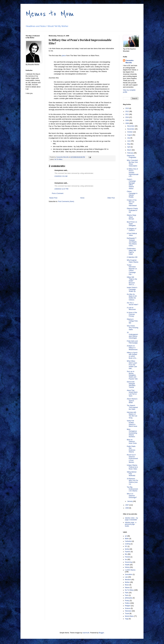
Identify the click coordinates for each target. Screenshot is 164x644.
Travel (127, 614)
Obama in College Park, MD (132, 321)
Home (82, 198)
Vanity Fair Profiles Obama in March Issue (132, 424)
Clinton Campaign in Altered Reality (132, 194)
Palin (127, 593)
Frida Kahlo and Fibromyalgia (132, 342)
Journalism (129, 574)
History (127, 567)
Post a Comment (58, 193)
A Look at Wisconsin (131, 309)
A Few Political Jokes (132, 234)
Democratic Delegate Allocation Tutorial (131, 385)
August (130, 135)
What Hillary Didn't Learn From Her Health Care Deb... (132, 365)
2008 (127, 123)
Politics (127, 603)
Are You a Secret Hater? (133, 304)
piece (64, 56)
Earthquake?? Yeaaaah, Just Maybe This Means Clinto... (132, 242)
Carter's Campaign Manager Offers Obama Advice (131, 184)
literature (128, 580)
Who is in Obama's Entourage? (132, 496)
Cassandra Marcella (129, 62)
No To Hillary (58, 159)
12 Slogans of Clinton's (132, 230)
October (130, 132)
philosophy (129, 598)
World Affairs (129, 616)
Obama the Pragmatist (131, 157)
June (129, 141)
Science (128, 608)
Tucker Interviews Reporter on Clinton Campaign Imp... (132, 270)
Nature (127, 588)
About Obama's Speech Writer (132, 401)
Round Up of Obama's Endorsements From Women (132, 459)
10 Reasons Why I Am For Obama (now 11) (132, 481)
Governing (128, 562)
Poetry (127, 601)
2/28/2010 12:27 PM (61, 189)
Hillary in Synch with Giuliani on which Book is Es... (132, 355)
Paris (127, 595)
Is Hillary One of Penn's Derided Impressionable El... (133, 173)
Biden (127, 539)
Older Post (111, 198)
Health (127, 565)
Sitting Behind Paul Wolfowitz (132, 474)
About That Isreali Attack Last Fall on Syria (132, 393)
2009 (127, 120)
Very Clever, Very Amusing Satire (132, 328)
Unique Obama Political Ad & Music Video (132, 467)
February (130, 153)
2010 (127, 117)
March (130, 150)
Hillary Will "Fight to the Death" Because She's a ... (132, 281)
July (129, 138)
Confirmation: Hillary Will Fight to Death (131, 251)
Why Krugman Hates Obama (133, 261)
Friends (127, 557)
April (129, 147)
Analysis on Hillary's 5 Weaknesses (132, 348)
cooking (128, 544)
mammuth (86, 633)
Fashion (128, 552)
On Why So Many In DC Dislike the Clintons (132, 297)
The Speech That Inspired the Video (132, 407)
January (130, 501)
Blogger (101, 633)
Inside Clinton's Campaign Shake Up (132, 289)
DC (126, 546)
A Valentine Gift (132, 257)
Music (127, 585)
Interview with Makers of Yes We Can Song (132, 415)
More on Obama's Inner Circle (132, 442)
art (126, 536)
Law (126, 577)
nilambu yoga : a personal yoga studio (131, 524)
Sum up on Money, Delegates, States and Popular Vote (132, 375)
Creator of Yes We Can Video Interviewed (132, 203)
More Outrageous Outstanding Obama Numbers (132, 433)
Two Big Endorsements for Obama (132, 489)
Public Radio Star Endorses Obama (131, 449)
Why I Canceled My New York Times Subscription (132, 163)
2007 (127, 505)
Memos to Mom (50, 14)
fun (126, 559)
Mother (127, 582)
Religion (128, 606)
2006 (127, 508)
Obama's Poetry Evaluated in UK (132, 210)
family (127, 549)
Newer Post (53, 198)
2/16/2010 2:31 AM (61, 176)
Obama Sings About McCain (132, 217)
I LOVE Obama (130, 570)
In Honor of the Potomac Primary (132, 314)
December (131, 126)
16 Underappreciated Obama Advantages (132, 335)
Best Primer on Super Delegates (132, 224)
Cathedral (128, 541)
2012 (127, 111)
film (126, 554)
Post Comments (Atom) (66, 201)
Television (128, 611)
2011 (127, 114)
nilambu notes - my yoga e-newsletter (131, 519)
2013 (127, 108)
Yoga (127, 619)
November (131, 129)
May (129, 144)
